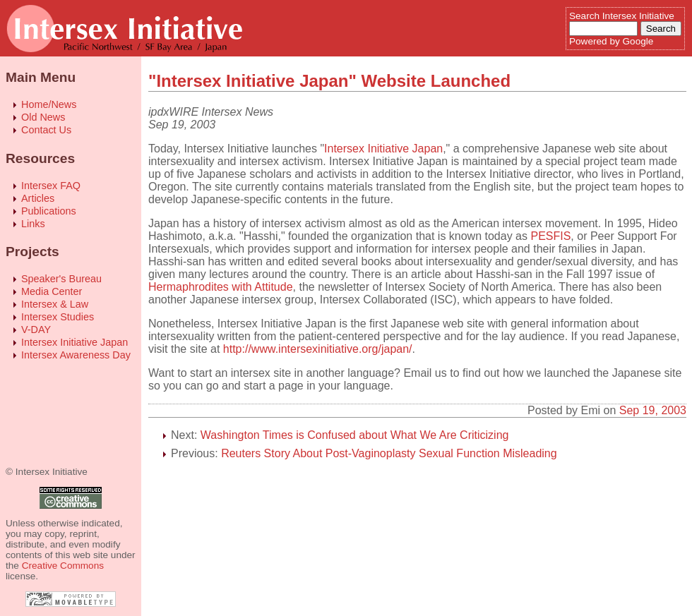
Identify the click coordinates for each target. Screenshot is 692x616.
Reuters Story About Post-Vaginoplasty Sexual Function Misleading (389, 453)
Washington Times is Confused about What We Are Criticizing (355, 435)
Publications (49, 211)
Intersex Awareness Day (76, 355)
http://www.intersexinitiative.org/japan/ (318, 349)
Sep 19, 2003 (653, 410)
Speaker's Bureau (61, 279)
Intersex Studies (58, 317)
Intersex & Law (55, 304)
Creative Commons (63, 566)
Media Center (52, 291)
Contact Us (46, 130)
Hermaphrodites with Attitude (221, 287)
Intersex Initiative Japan (74, 342)
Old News (43, 117)
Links (33, 224)
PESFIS (550, 236)
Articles (38, 198)
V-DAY (36, 330)
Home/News (49, 104)
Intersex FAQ (51, 186)
